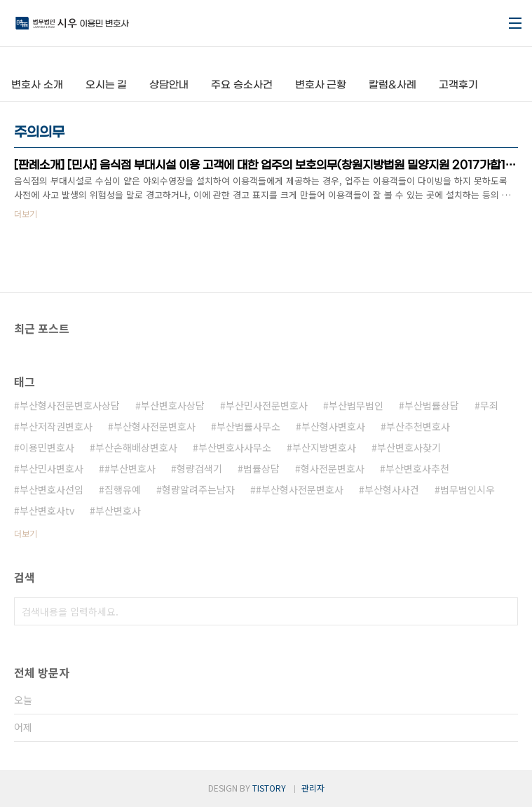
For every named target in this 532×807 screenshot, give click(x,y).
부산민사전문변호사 (267, 405)
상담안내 (169, 85)
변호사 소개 (37, 85)
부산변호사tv (47, 510)
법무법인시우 (468, 489)
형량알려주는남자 (198, 489)
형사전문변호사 (333, 468)
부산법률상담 (432, 405)
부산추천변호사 (418, 426)
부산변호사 (118, 510)
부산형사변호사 (333, 426)
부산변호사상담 (173, 405)
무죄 (489, 405)
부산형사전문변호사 (155, 426)
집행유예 (123, 489)
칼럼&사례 (393, 85)
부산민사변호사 (52, 468)
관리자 (313, 788)
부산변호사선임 (52, 489)
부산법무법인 (356, 405)
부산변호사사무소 (235, 447)
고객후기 (458, 85)
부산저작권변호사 (56, 426)
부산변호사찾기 (409, 447)
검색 (504, 611)
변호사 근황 (321, 85)
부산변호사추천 (417, 468)
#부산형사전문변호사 (300, 489)
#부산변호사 (130, 468)
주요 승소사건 (242, 85)
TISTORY (269, 788)
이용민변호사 (47, 447)
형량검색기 (199, 468)
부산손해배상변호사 (136, 447)
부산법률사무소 (248, 426)
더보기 (26, 533)
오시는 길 (107, 85)
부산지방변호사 (324, 447)
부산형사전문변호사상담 (70, 405)
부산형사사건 (392, 489)
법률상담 (261, 468)
